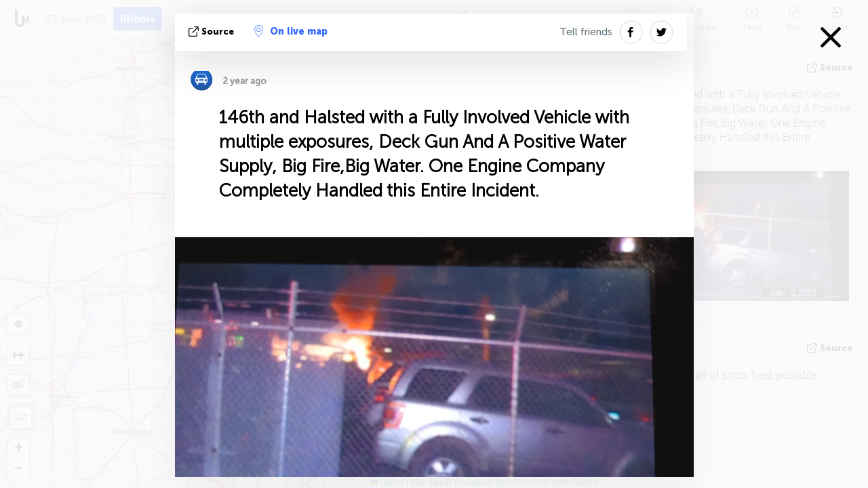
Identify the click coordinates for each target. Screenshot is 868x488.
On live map (291, 31)
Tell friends (586, 32)
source (213, 32)
